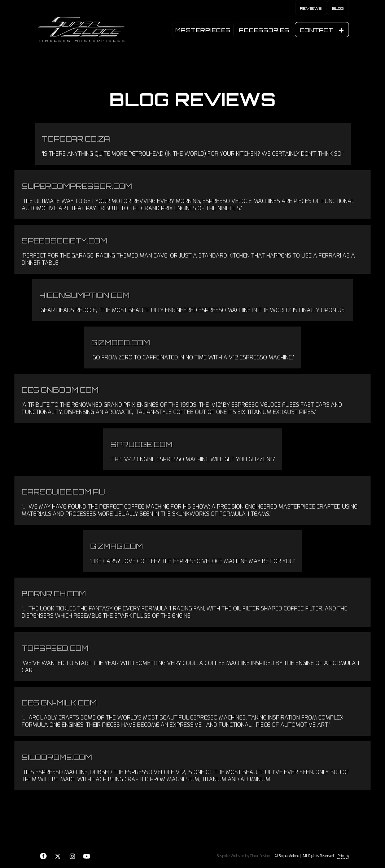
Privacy (343, 856)
